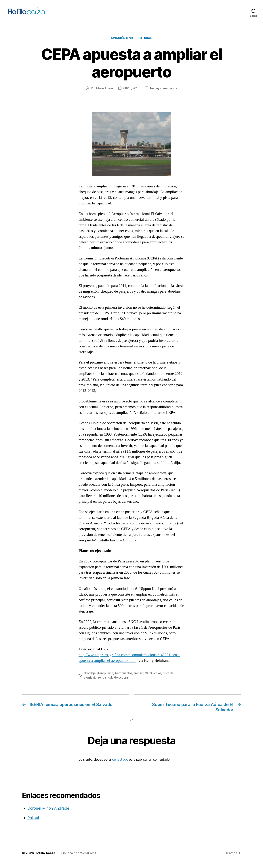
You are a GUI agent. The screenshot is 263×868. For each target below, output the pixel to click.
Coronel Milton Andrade (48, 813)
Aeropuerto (105, 678)
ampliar (139, 678)
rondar (102, 682)
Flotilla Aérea (45, 858)
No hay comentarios (163, 93)
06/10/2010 (131, 93)
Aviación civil (122, 43)
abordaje (90, 678)
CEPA (149, 678)
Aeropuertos (123, 678)
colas (158, 678)
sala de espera (118, 682)
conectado (120, 764)
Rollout (33, 822)
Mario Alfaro (105, 93)
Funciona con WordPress (78, 858)
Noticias (145, 43)
